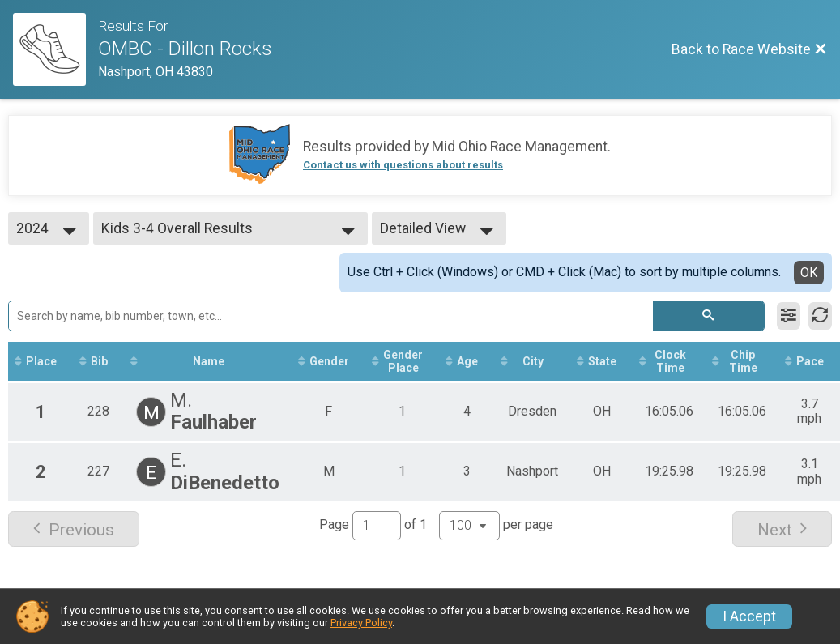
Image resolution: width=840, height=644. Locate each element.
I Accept (749, 616)
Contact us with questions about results (403, 165)
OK (809, 273)
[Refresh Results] (820, 316)
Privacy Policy (361, 623)
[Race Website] (55, 49)
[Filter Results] (789, 316)
